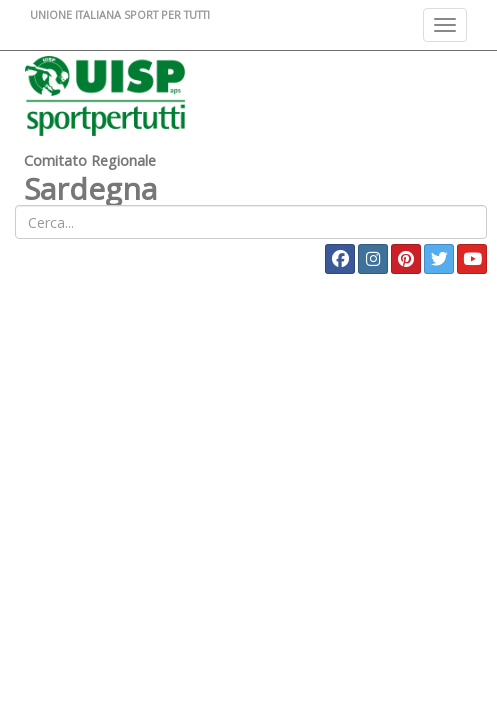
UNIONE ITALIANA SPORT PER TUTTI (120, 14)
